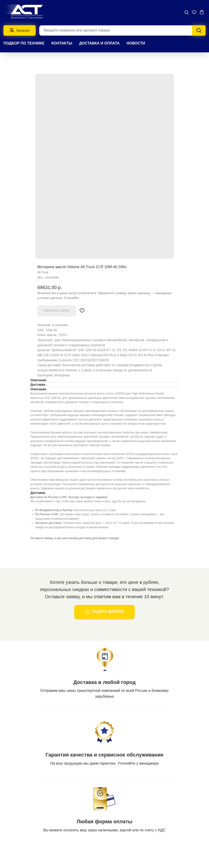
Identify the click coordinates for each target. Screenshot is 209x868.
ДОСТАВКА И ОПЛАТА (99, 43)
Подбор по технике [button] (24, 43)
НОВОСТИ (136, 43)
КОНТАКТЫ (62, 43)
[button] (186, 12)
